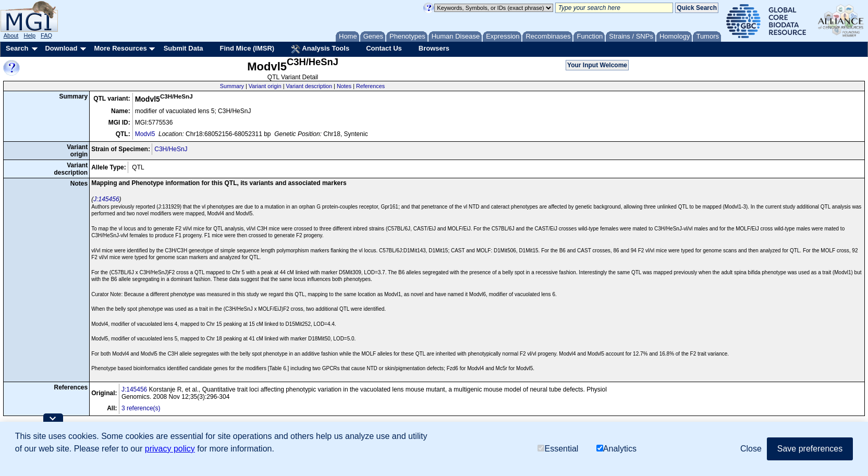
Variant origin (265, 86)
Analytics (616, 449)
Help (29, 35)
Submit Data (184, 48)
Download (61, 48)
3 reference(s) (141, 408)
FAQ (46, 35)
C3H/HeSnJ (171, 149)
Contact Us (384, 48)
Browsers (434, 48)
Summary (232, 86)
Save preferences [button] (810, 449)
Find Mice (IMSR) (247, 48)
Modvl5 (145, 134)
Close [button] (751, 449)
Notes (344, 86)
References (370, 86)
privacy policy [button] (170, 449)
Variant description (309, 86)
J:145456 (106, 199)
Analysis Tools (320, 49)
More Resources (120, 48)
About (11, 35)
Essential (558, 449)
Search (17, 48)
